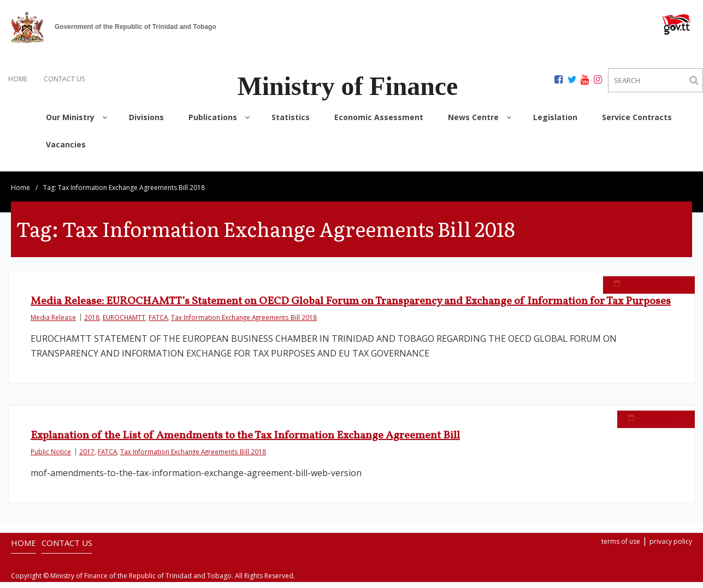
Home (20, 177)
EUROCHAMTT (124, 307)
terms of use (621, 531)
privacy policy (671, 531)
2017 (87, 444)
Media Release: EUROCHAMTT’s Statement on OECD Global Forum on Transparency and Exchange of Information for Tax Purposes (351, 291)
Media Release (53, 307)
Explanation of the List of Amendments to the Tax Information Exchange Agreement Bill (245, 429)
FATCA (158, 307)
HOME (18, 79)
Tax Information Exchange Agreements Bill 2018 (244, 307)
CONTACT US (64, 79)
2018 (92, 307)
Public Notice (51, 444)
